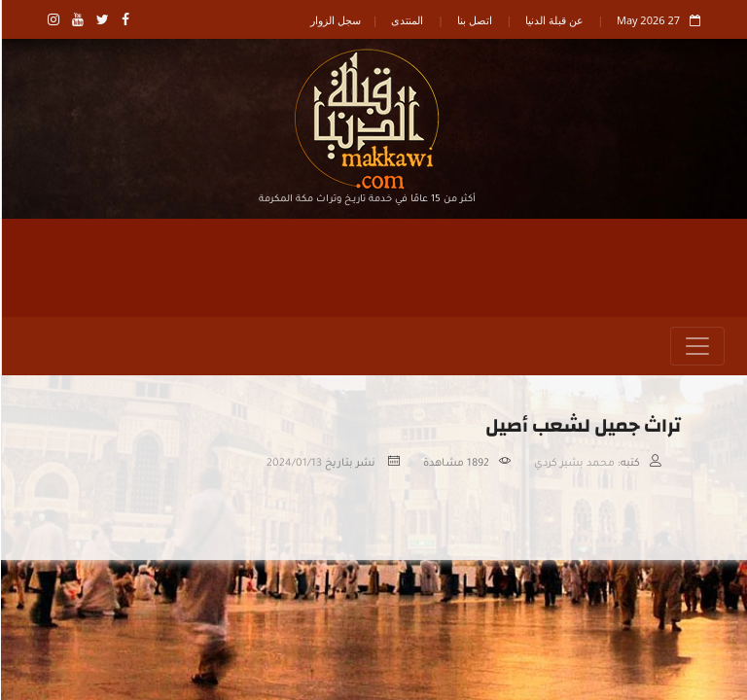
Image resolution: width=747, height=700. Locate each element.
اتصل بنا (474, 20)
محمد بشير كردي (573, 464)
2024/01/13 (293, 464)
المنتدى (406, 20)
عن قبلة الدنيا (553, 20)
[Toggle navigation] (696, 346)
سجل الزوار (335, 20)
